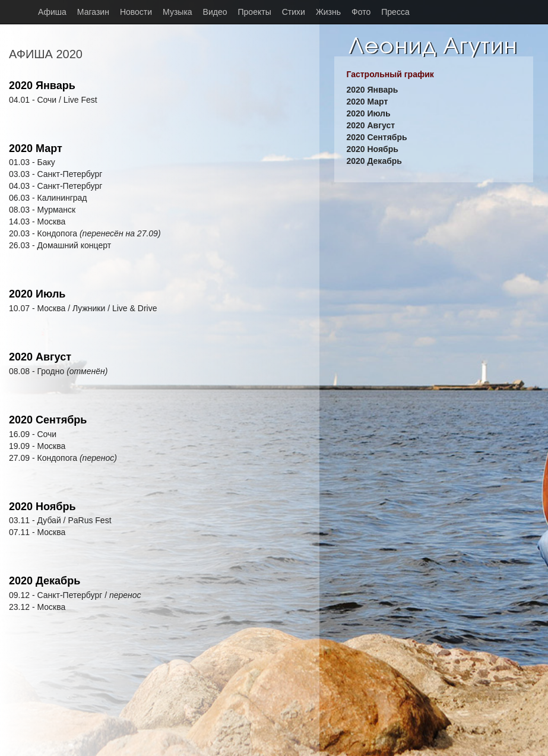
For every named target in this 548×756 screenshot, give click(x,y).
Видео (215, 12)
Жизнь (328, 12)
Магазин (93, 12)
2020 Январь (42, 86)
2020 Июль (37, 294)
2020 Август (40, 357)
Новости (136, 12)
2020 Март (36, 148)
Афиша (52, 12)
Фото (361, 12)
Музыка (178, 12)
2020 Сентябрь (48, 420)
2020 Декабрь (45, 581)
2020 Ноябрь (42, 507)
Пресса (395, 12)
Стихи (294, 12)
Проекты (255, 12)
